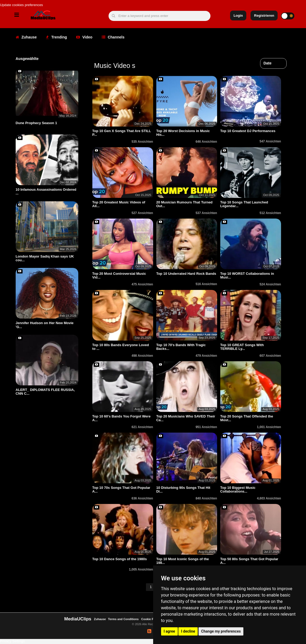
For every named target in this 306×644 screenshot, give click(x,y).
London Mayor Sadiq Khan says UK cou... (45, 258)
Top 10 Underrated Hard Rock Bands (186, 274)
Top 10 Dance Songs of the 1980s (120, 559)
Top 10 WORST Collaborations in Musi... (247, 275)
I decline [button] (188, 631)
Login (238, 16)
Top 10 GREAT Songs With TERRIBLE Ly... (242, 347)
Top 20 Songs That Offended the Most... (247, 418)
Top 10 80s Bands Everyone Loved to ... (121, 347)
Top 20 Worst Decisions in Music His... (183, 133)
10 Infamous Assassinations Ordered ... (46, 191)
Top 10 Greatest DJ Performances (248, 131)
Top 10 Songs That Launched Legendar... (244, 204)
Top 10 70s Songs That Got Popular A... (121, 489)
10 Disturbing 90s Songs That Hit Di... (183, 489)
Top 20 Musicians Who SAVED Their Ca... (186, 418)
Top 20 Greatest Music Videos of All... (119, 204)
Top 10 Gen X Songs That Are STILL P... (122, 133)
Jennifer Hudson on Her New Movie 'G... (45, 325)
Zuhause (26, 37)
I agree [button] (169, 631)
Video (84, 37)
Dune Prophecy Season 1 (36, 123)
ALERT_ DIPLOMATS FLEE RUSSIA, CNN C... (45, 392)
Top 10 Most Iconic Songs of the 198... (183, 561)
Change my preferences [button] (221, 631)
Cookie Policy (151, 619)
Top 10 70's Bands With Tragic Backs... (181, 347)
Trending (56, 37)
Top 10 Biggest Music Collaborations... (238, 489)
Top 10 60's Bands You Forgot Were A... (122, 418)
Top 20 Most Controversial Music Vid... (119, 275)
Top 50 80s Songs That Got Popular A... (249, 561)
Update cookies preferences (21, 5)
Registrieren (264, 16)
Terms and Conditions (123, 619)
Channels (113, 37)
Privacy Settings (12, 641)
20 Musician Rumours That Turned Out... (184, 204)
